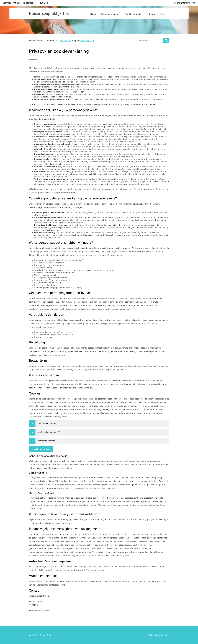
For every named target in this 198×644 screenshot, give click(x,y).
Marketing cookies (46, 441)
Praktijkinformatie (133, 14)
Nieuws (152, 14)
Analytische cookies (47, 432)
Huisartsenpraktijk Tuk (49, 14)
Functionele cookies (47, 424)
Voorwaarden (163, 635)
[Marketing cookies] (57, 441)
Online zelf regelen (109, 14)
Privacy (153, 635)
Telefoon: (33, 611)
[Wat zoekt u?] (150, 40)
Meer (162, 14)
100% (42, 3)
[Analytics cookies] (59, 432)
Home (93, 14)
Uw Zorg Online (38, 635)
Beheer (50, 635)
